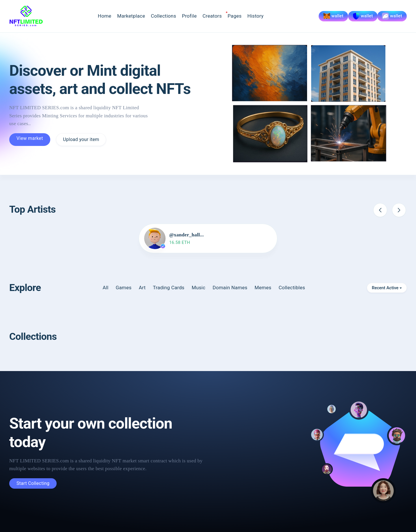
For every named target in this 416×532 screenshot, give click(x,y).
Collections (164, 16)
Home (104, 16)
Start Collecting (33, 483)
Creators (212, 16)
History (256, 16)
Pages (235, 16)
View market (30, 138)
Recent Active (385, 288)
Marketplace (131, 16)
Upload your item (81, 139)
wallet (333, 16)
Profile (189, 16)
